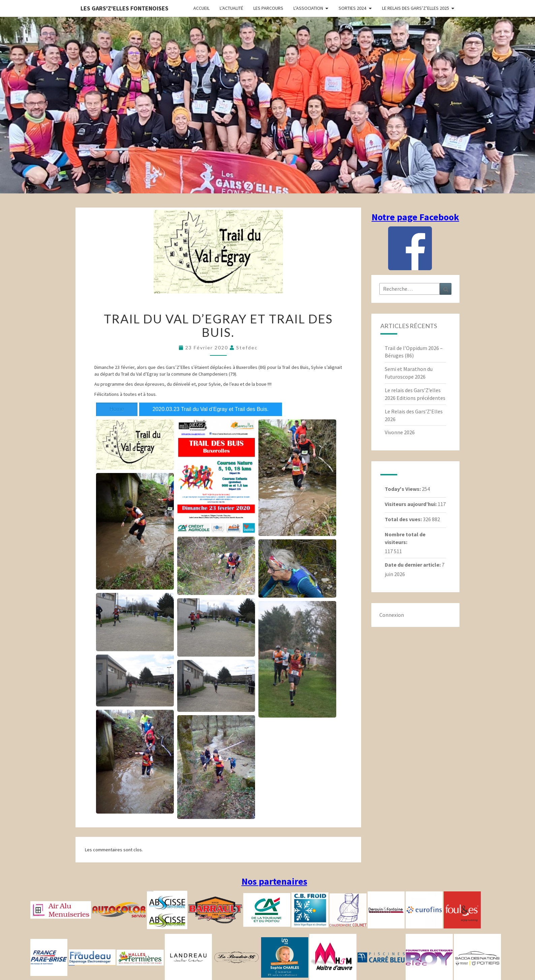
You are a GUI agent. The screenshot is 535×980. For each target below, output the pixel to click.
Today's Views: (403, 489)
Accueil (201, 8)
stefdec (247, 347)
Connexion (392, 615)
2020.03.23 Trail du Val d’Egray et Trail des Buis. (211, 409)
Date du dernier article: (413, 565)
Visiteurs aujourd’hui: (411, 504)
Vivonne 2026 (400, 432)
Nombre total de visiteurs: (405, 538)
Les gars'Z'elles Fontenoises (124, 8)
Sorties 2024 (352, 8)
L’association (308, 8)
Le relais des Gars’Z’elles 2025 (416, 8)
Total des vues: (404, 519)
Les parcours (268, 8)
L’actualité (231, 8)
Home (117, 409)
